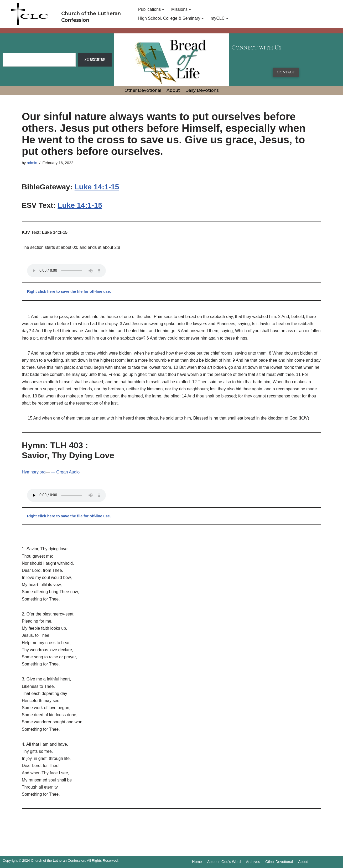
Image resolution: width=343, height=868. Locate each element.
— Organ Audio (65, 472)
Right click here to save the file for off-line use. (69, 291)
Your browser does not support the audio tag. (66, 271)
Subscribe (95, 60)
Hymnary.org (34, 472)
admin (32, 163)
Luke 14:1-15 (97, 187)
